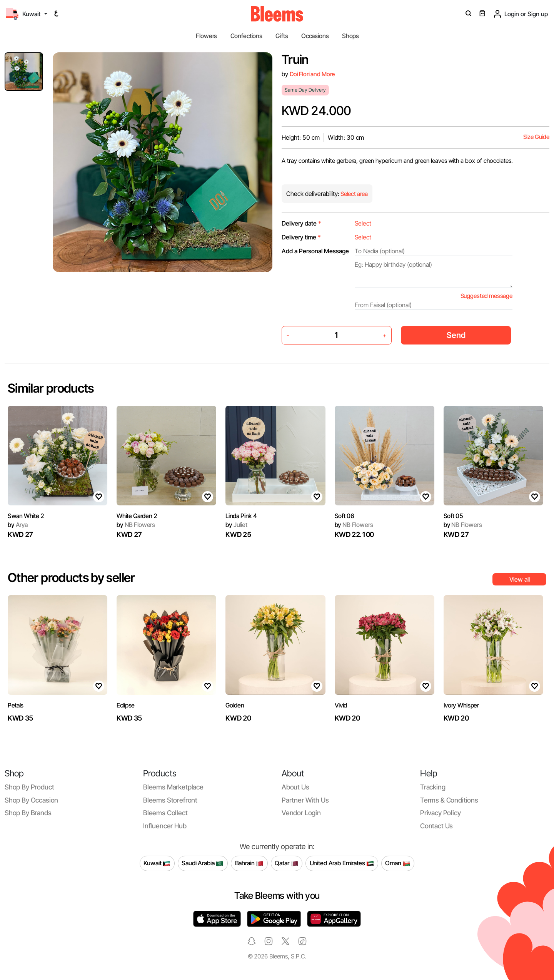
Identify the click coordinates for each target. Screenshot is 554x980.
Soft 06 (345, 516)
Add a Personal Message (315, 251)
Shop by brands (28, 813)
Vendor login (301, 813)
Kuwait (157, 863)
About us (295, 787)
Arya (18, 525)
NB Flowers (136, 525)
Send (456, 335)
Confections (246, 36)
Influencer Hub (165, 826)
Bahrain (249, 863)
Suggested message (486, 296)
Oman (398, 863)
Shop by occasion (31, 800)
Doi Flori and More (312, 74)
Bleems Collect (165, 813)
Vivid (341, 705)
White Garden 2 (137, 516)
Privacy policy (441, 813)
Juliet (236, 525)
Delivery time (301, 237)
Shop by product (29, 787)
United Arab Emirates (342, 863)
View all (520, 579)
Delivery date (301, 223)
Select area (354, 194)
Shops (350, 36)
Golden (235, 705)
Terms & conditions (449, 800)
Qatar (286, 863)
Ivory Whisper (461, 705)
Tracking (433, 787)
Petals (16, 705)
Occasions (315, 36)
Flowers (206, 36)
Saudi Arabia (203, 863)
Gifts (282, 36)
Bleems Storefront (170, 800)
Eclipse (126, 705)
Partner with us (305, 800)
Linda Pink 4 (241, 516)
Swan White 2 (26, 516)
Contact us (436, 826)
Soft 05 (453, 516)
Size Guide (536, 137)
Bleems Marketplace (173, 787)
